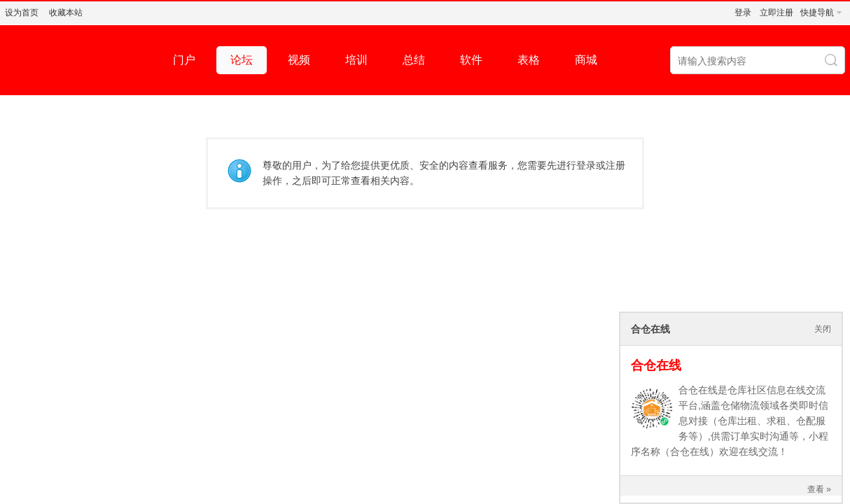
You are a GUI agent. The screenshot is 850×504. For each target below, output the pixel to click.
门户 (184, 60)
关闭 (823, 329)
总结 (414, 60)
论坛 (242, 60)
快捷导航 (817, 13)
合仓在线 (656, 365)
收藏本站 (66, 13)
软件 (471, 60)
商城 (586, 60)
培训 (356, 60)
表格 (529, 60)
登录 (743, 13)
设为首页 (22, 13)
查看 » (819, 489)
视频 (299, 60)
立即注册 (776, 13)
